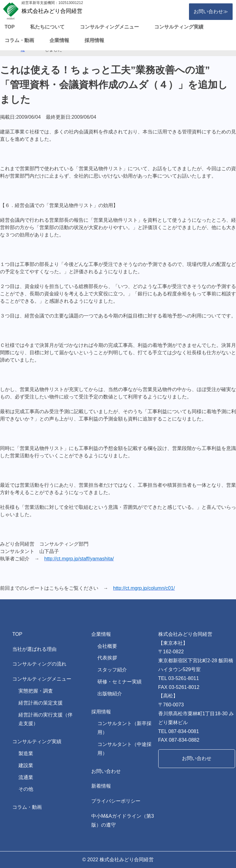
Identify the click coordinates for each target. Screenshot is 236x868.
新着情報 (101, 786)
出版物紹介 (110, 694)
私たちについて (47, 27)
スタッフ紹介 (112, 670)
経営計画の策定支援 (41, 703)
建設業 (26, 765)
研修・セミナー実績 (120, 682)
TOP (10, 27)
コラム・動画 (19, 40)
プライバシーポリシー (116, 801)
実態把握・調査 (36, 691)
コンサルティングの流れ (39, 664)
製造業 (26, 753)
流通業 (26, 777)
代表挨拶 (107, 658)
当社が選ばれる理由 (34, 649)
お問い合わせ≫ (211, 12)
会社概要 (107, 646)
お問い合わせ (106, 771)
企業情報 (59, 40)
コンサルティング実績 (179, 27)
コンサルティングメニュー (109, 27)
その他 (26, 789)
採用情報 (94, 40)
